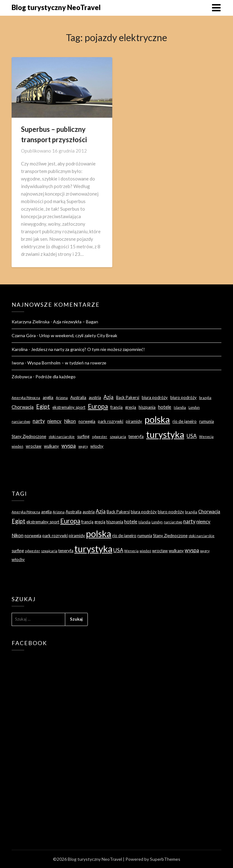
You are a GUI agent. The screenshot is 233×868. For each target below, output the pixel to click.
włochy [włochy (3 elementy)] (97, 446)
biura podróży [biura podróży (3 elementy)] (155, 397)
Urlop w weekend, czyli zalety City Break (78, 335)
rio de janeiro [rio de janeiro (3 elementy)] (185, 421)
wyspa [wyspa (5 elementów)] (69, 446)
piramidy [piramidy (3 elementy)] (134, 421)
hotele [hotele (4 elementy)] (165, 407)
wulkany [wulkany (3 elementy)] (51, 446)
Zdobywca (22, 377)
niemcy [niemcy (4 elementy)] (54, 421)
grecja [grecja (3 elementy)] (131, 407)
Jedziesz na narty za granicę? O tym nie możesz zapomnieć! (88, 349)
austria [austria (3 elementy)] (95, 397)
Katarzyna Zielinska (31, 322)
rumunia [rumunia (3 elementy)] (207, 421)
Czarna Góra (24, 335)
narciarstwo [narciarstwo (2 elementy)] (21, 421)
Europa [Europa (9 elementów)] (98, 406)
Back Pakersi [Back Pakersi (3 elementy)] (128, 397)
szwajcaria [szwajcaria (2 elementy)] (118, 437)
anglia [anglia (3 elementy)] (48, 397)
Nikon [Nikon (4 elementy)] (70, 421)
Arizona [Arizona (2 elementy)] (62, 398)
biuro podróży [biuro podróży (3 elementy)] (183, 397)
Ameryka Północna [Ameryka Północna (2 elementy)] (26, 398)
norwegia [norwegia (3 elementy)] (87, 421)
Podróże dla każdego (56, 377)
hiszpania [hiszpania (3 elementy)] (147, 407)
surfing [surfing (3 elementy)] (83, 436)
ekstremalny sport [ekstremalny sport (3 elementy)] (69, 407)
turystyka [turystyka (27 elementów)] (165, 434)
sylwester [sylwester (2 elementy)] (100, 437)
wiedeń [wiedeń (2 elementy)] (17, 446)
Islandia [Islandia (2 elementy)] (180, 407)
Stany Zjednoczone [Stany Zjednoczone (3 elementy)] (29, 436)
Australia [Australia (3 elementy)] (78, 397)
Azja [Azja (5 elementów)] (109, 397)
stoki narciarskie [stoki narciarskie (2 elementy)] (62, 437)
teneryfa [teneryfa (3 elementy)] (136, 436)
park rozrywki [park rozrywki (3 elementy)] (111, 421)
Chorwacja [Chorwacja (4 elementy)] (23, 407)
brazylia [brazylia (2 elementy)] (205, 398)
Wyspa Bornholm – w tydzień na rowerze (67, 363)
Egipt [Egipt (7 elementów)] (43, 407)
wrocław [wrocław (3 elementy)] (34, 446)
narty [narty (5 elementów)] (39, 421)
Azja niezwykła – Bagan (76, 322)
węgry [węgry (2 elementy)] (83, 446)
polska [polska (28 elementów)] (157, 419)
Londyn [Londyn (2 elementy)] (194, 407)
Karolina (20, 349)
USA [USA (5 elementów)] (192, 436)
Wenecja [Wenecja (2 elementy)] (206, 437)
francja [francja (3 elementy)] (116, 407)
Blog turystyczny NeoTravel (56, 7)
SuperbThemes (165, 859)
